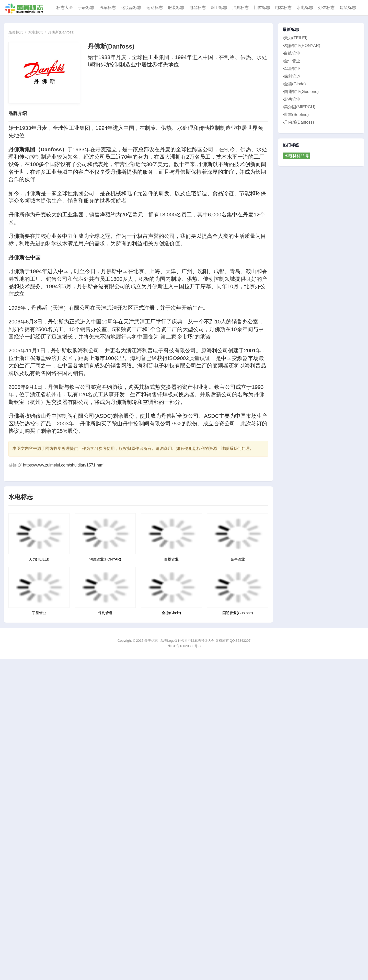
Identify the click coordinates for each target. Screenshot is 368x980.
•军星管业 (292, 69)
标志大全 (65, 8)
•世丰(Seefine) (296, 115)
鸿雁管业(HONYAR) (105, 559)
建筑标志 (348, 8)
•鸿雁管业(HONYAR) (302, 46)
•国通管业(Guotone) (301, 92)
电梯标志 (283, 8)
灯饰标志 (326, 8)
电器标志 (198, 8)
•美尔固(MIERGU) (299, 107)
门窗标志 (262, 8)
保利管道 (105, 613)
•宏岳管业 (292, 99)
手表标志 (86, 8)
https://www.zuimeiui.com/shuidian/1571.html (64, 465)
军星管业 (39, 613)
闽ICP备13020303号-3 (184, 646)
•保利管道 (292, 76)
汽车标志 (108, 8)
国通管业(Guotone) (238, 613)
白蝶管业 (171, 559)
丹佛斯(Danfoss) (61, 32)
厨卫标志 (219, 8)
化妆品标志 (131, 8)
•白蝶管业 (292, 53)
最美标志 (16, 32)
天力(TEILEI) (39, 559)
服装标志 (176, 8)
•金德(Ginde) (294, 84)
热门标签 (291, 145)
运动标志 (155, 8)
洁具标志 (240, 8)
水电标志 (305, 8)
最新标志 (291, 30)
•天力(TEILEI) (295, 38)
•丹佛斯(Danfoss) (298, 122)
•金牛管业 (292, 61)
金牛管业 (238, 559)
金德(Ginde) (171, 613)
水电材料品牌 (296, 156)
